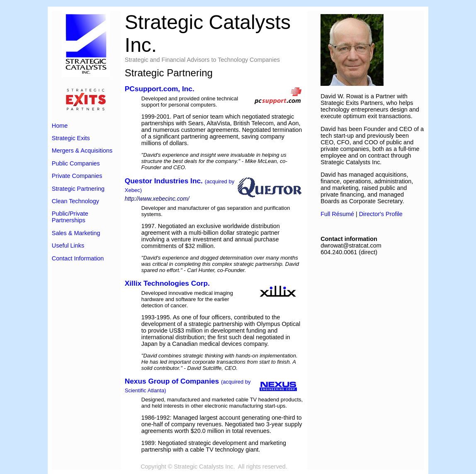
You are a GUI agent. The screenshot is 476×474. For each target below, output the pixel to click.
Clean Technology (75, 201)
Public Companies (76, 163)
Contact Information (78, 258)
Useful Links (68, 246)
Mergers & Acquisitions (82, 151)
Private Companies (77, 176)
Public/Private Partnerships (70, 217)
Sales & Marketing (76, 233)
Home (60, 126)
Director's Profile (381, 214)
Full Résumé (337, 214)
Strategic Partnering (78, 189)
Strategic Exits (71, 138)
